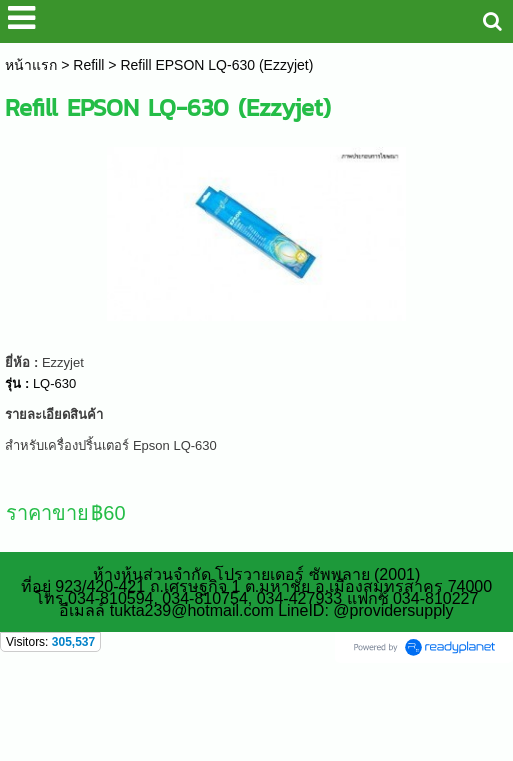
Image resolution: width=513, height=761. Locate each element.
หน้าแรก (31, 65)
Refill (88, 65)
